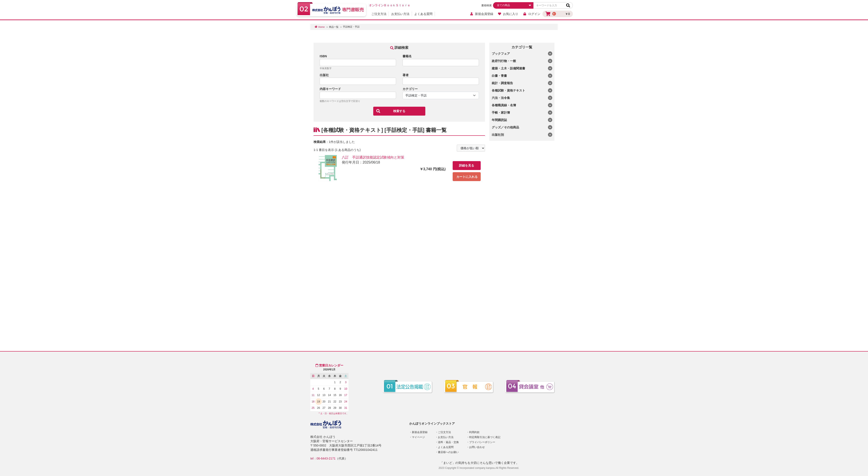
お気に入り (508, 14)
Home (321, 27)
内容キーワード (330, 89)
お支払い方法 (400, 14)
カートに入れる (467, 177)
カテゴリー (410, 89)
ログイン (532, 14)
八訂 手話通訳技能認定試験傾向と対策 (373, 157)
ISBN (323, 56)
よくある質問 (423, 14)
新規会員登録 (481, 14)
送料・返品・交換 (448, 442)
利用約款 (474, 432)
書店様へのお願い (448, 452)
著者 (406, 75)
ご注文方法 (379, 14)
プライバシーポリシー (482, 442)
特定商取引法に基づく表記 (485, 437)
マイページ (418, 437)
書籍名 (407, 56)
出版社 (324, 75)
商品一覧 (334, 27)
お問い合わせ (477, 447)
